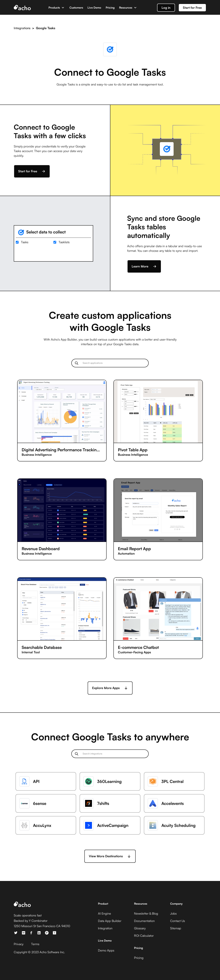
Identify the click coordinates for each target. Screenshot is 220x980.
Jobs (173, 913)
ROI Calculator (144, 936)
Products (54, 8)
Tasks (25, 242)
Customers (76, 8)
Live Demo (94, 8)
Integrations (22, 28)
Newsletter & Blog (146, 913)
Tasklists (64, 242)
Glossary (140, 928)
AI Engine (104, 913)
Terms (35, 944)
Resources (126, 8)
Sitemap (176, 928)
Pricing (110, 8)
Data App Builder (110, 921)
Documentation (144, 921)
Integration (105, 928)
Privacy (19, 944)
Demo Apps (106, 950)
